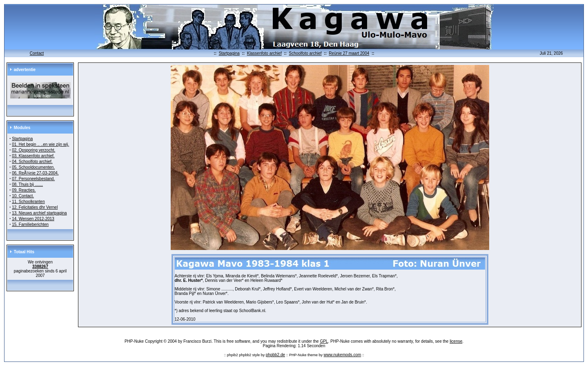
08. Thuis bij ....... (27, 184)
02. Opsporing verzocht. (33, 150)
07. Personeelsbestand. (33, 179)
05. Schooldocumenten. (33, 167)
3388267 (40, 267)
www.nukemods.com (343, 355)
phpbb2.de (275, 355)
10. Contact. (23, 196)
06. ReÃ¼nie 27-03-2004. (35, 173)
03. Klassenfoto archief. (33, 156)
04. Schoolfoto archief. (32, 162)
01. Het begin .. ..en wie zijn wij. (40, 144)
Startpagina (229, 53)
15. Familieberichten (30, 224)
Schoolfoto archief (305, 53)
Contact (37, 53)
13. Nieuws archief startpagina (39, 213)
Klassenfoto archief (264, 53)
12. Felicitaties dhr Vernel (35, 207)
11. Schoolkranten (28, 202)
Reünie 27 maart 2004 (349, 53)
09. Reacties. (24, 190)
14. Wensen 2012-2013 (33, 219)
